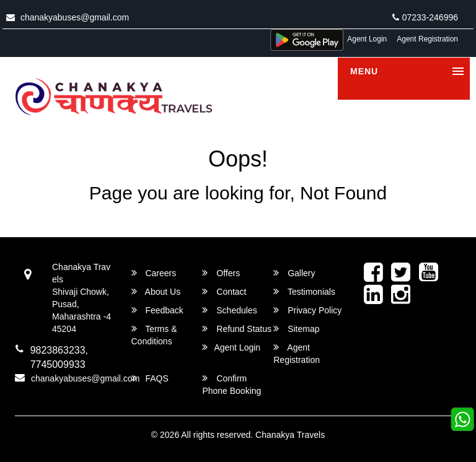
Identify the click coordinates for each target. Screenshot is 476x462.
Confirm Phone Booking (231, 384)
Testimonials (304, 291)
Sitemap (296, 329)
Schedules (229, 310)
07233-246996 (425, 17)
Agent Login (367, 39)
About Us (156, 291)
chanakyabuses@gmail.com (68, 17)
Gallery (294, 273)
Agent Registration (427, 39)
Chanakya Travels (290, 435)
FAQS (150, 378)
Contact (224, 291)
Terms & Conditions (154, 335)
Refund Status (237, 329)
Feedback (157, 310)
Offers (221, 273)
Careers (154, 273)
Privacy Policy (307, 310)
